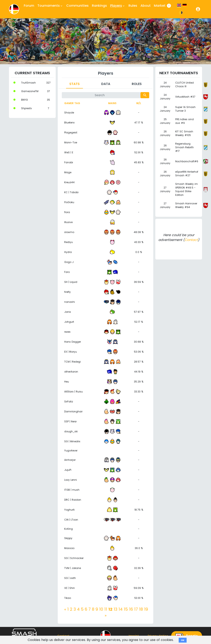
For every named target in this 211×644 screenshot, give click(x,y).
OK (183, 640)
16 (131, 609)
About (146, 6)
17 (136, 609)
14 (121, 609)
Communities (77, 6)
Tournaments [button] (50, 6)
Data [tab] (106, 84)
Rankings (99, 6)
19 (146, 609)
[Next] (106, 615)
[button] (198, 9)
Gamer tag (72, 103)
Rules (133, 6)
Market (163, 6)
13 (115, 609)
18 (141, 609)
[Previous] (65, 609)
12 (110, 609)
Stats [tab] (75, 84)
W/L (139, 103)
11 (106, 609)
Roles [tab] (137, 84)
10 (101, 609)
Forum (29, 6)
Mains (112, 103)
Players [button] (118, 6)
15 (126, 609)
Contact (191, 240)
